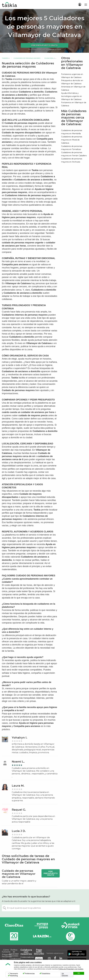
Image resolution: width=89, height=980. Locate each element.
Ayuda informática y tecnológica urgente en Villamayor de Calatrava (72, 96)
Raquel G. (19, 810)
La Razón (42, 936)
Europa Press (42, 926)
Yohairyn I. (19, 738)
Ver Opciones (65, 974)
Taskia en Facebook (55, 958)
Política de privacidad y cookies (14, 953)
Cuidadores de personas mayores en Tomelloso (72, 148)
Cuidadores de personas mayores (27, 58)
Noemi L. (18, 762)
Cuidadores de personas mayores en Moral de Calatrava (72, 140)
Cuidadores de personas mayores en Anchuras (72, 160)
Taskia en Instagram (49, 958)
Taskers (5, 58)
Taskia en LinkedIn (61, 958)
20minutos (14, 936)
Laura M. (18, 786)
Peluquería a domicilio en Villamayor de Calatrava (72, 82)
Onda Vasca (70, 936)
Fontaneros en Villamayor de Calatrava (74, 104)
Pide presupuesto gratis (44, 45)
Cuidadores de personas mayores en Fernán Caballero (74, 154)
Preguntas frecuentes (7, 956)
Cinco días (14, 926)
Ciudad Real (49, 58)
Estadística (46, 973)
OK (79, 973)
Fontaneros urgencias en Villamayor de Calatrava (72, 76)
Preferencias (30, 973)
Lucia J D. (19, 831)
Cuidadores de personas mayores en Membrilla (72, 132)
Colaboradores (27, 957)
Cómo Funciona (6, 951)
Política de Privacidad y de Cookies (71, 969)
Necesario (14, 973)
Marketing (14, 976)
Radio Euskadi (70, 926)
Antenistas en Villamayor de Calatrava (73, 88)
